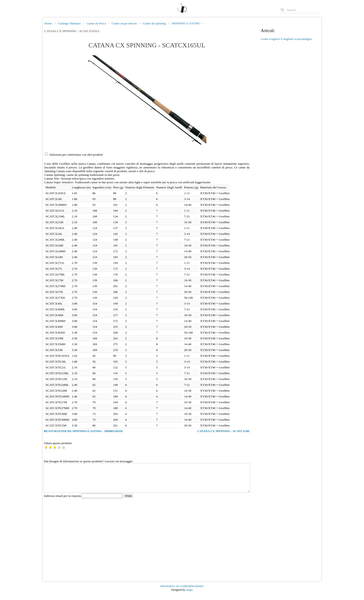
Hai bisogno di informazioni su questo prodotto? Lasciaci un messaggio (88, 461)
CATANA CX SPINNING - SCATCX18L (224, 431)
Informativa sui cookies (175, 592)
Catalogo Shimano (69, 23)
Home (48, 23)
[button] (147, 100)
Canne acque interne (124, 23)
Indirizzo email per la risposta (84, 501)
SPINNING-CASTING (186, 23)
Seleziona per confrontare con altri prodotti (76, 155)
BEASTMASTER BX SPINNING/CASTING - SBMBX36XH (83, 431)
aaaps (189, 595)
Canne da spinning (154, 23)
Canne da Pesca (96, 23)
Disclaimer (197, 592)
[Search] (304, 10)
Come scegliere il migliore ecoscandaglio (287, 39)
